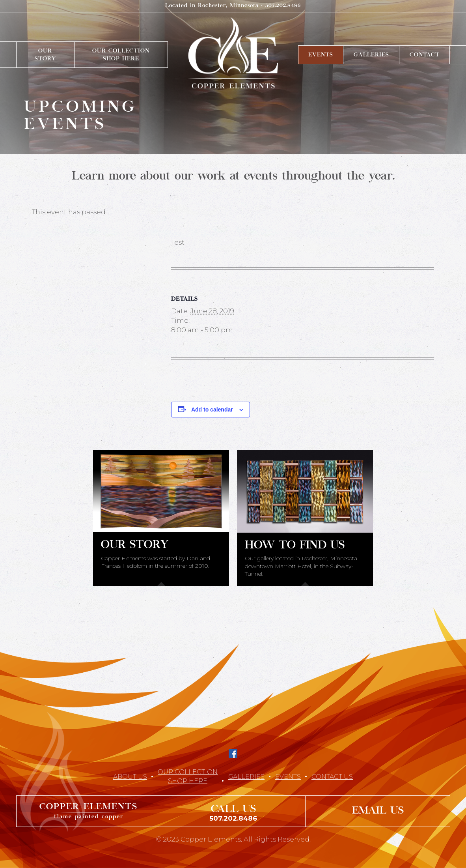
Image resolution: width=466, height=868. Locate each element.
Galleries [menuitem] (371, 55)
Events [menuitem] (321, 55)
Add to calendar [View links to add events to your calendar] (212, 410)
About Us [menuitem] (130, 777)
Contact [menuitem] (425, 55)
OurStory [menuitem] (45, 55)
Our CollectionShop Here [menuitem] (121, 55)
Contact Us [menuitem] (332, 777)
